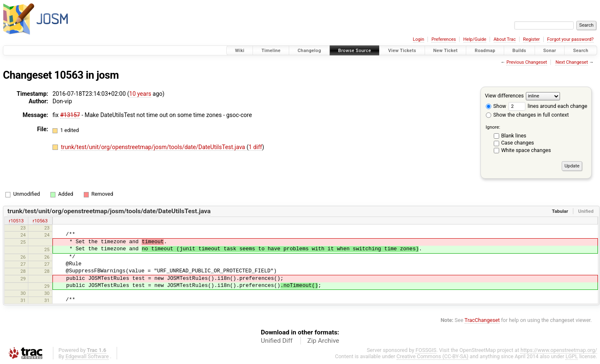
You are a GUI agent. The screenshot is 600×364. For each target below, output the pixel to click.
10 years (140, 94)
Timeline (271, 51)
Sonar (550, 51)
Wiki (240, 51)
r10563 (40, 221)
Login (419, 39)
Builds (519, 51)
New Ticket (446, 51)
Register (531, 39)
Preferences (444, 39)
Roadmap (485, 51)
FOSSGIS (426, 350)
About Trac (505, 39)
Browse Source (355, 51)
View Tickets (402, 51)
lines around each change (548, 106)
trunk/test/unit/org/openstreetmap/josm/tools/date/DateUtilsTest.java (154, 147)
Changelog (309, 51)
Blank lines (514, 136)
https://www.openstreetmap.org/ (559, 350)
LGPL (572, 356)
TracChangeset (482, 320)
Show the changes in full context (527, 115)
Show (496, 106)
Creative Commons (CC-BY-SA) (433, 356)
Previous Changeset (526, 62)
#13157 (70, 115)
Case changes (518, 143)
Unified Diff (277, 341)
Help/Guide (475, 39)
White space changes (526, 150)
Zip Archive (323, 341)
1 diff (256, 147)
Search (581, 51)
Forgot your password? (570, 39)
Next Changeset (572, 62)
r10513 (16, 221)
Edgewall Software (87, 356)
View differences (504, 96)
